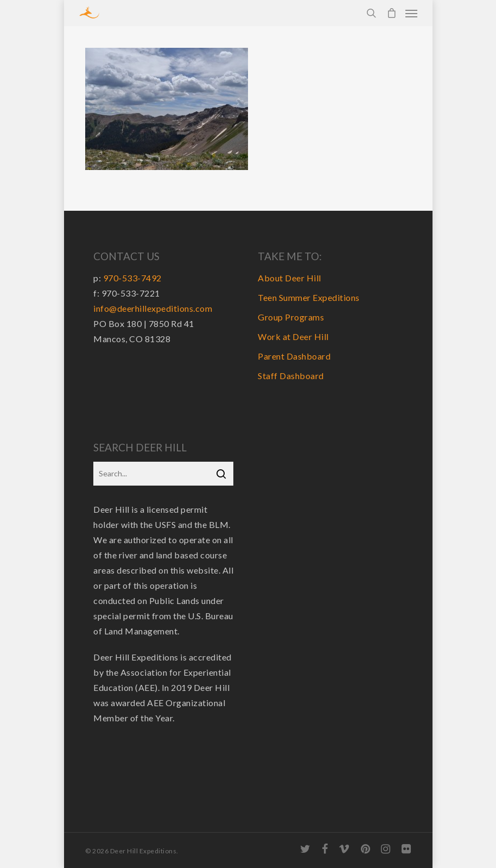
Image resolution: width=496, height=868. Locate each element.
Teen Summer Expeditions (309, 297)
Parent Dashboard (294, 356)
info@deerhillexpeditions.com (153, 308)
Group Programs (291, 317)
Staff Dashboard (291, 376)
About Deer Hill (290, 278)
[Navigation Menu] (411, 13)
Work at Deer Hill (293, 336)
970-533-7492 (132, 278)
